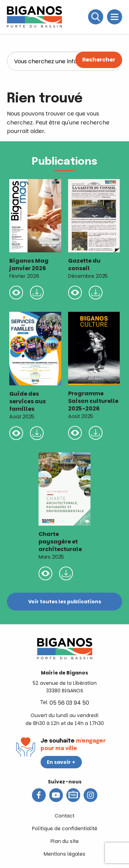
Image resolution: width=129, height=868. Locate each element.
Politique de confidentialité (65, 828)
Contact (64, 816)
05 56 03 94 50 (69, 703)
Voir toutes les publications (65, 602)
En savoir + (61, 762)
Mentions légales (64, 854)
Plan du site (65, 841)
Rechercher (99, 60)
